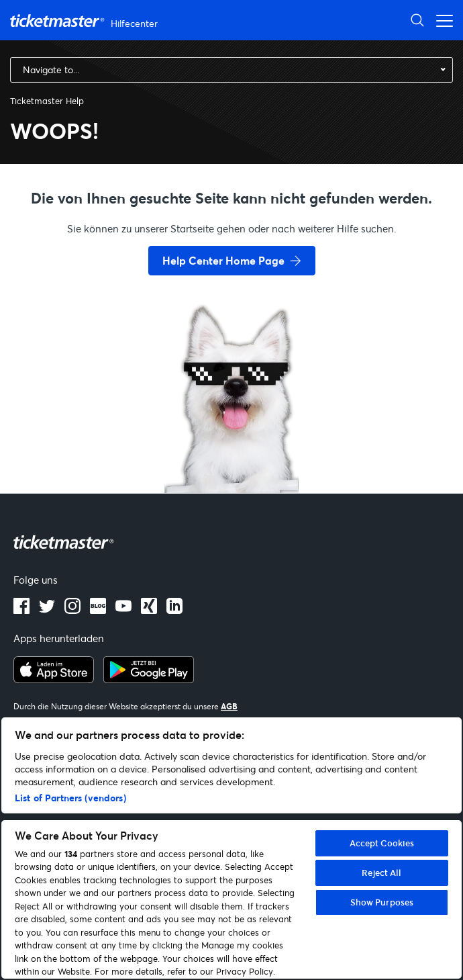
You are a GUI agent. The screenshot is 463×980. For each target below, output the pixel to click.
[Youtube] (123, 610)
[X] (47, 610)
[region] (232, 848)
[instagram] (72, 610)
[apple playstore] (54, 679)
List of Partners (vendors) (70, 798)
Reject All (381, 873)
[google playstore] (149, 679)
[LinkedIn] (149, 610)
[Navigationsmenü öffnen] (441, 20)
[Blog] (98, 610)
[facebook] (21, 610)
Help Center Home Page (223, 260)
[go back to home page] (232, 445)
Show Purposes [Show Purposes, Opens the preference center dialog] (382, 902)
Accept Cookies (382, 843)
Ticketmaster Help (47, 101)
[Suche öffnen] (417, 20)
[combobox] (232, 70)
